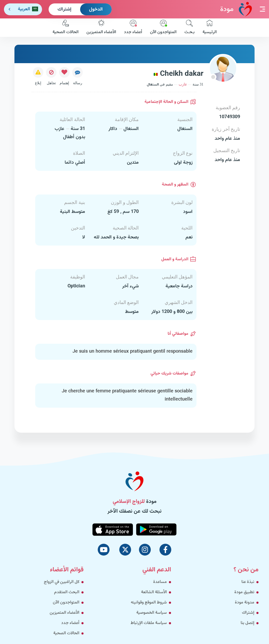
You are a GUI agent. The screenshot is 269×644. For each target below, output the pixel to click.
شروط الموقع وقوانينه (149, 603)
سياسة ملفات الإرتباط (149, 623)
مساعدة (160, 582)
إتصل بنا (247, 623)
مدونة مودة (245, 603)
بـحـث (190, 28)
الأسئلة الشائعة (154, 592)
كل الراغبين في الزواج (62, 582)
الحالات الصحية (66, 28)
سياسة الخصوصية (152, 613)
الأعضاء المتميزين (101, 28)
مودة (236, 9)
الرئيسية (210, 28)
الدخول (96, 9)
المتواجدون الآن (163, 28)
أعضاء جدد (133, 28)
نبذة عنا (248, 582)
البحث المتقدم (67, 592)
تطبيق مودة (244, 592)
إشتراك (64, 9)
